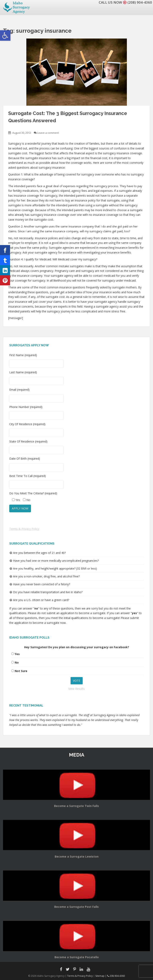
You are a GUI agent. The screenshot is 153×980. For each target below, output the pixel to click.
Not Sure (21, 671)
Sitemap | (101, 976)
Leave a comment (48, 133)
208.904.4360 (116, 976)
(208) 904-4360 (140, 2)
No (17, 662)
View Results (76, 689)
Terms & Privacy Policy (24, 529)
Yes (17, 654)
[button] (5, 35)
